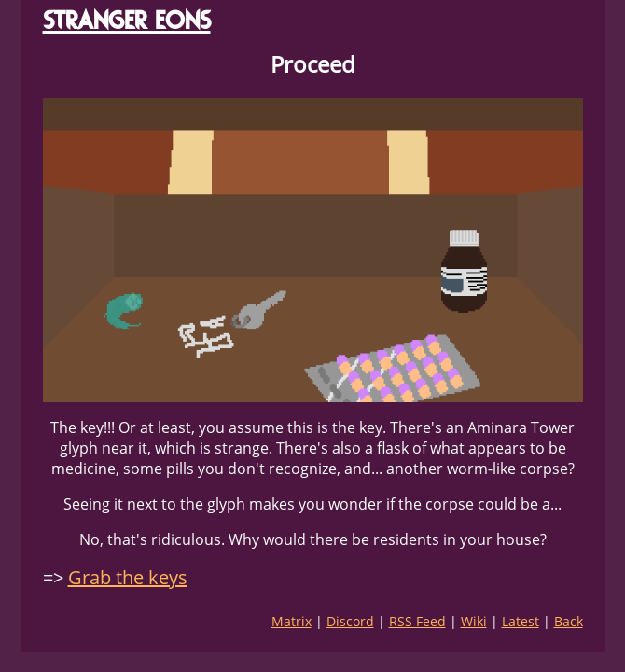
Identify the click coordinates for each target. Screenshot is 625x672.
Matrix (292, 621)
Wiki (474, 621)
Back (569, 621)
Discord (350, 621)
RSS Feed (417, 621)
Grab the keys (128, 577)
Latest (521, 621)
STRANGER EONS (127, 20)
